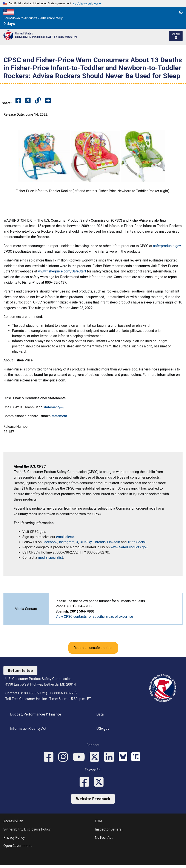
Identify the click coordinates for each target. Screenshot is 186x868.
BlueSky (86, 542)
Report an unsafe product (93, 648)
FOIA (98, 824)
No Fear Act (104, 840)
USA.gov (101, 728)
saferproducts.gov (167, 246)
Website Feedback (93, 802)
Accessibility (13, 824)
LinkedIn (114, 542)
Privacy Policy (14, 840)
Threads (99, 542)
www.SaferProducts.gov (129, 547)
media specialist (51, 558)
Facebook (50, 542)
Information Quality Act (27, 728)
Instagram (67, 542)
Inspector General (109, 832)
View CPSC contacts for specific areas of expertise (94, 617)
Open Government (18, 848)
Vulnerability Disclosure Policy (27, 832)
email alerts (65, 537)
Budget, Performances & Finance (34, 714)
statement (51, 407)
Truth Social (137, 542)
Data (98, 714)
